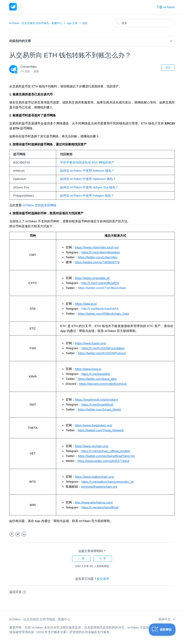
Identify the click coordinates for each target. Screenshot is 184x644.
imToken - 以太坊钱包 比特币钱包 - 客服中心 (36, 23)
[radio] (81, 558)
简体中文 (165, 619)
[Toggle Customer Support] (162, 630)
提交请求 (103, 579)
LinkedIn (24, 534)
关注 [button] (168, 67)
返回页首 (18, 592)
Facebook (12, 534)
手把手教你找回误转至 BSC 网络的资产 (86, 162)
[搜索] (144, 23)
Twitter (18, 534)
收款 (85, 23)
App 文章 (72, 23)
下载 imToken (165, 7)
